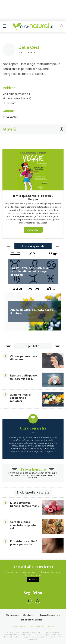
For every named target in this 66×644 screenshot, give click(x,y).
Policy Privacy (37, 627)
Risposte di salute (32, 620)
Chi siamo (11, 615)
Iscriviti (33, 579)
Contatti (28, 615)
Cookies (52, 627)
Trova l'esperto (49, 615)
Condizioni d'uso (19, 627)
